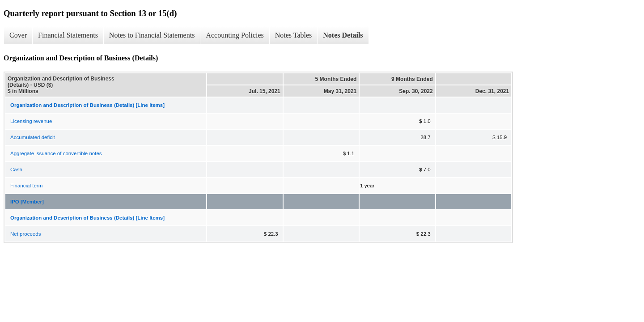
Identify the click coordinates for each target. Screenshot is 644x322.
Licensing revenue (31, 121)
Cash (16, 169)
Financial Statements (68, 35)
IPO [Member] (27, 202)
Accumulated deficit (33, 137)
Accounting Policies (235, 35)
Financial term (26, 186)
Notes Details (343, 35)
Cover (18, 35)
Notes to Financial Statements (152, 35)
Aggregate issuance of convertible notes (56, 153)
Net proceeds (25, 234)
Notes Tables (294, 35)
